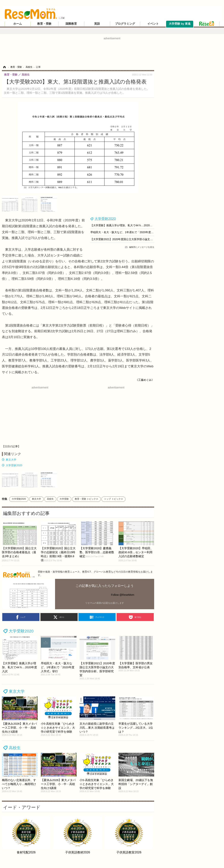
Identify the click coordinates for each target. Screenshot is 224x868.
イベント (153, 24)
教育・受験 (44, 24)
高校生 (50, 499)
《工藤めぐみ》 (145, 380)
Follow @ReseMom (123, 595)
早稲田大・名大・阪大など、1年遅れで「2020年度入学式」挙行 (129, 232)
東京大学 (11, 460)
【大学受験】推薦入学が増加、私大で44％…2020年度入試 (125, 225)
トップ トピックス (113, 499)
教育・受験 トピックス (86, 499)
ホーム (18, 24)
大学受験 (64, 499)
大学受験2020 (105, 219)
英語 (97, 24)
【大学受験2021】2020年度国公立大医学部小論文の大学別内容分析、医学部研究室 (140, 239)
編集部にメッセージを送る (142, 247)
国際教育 (71, 24)
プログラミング (125, 24)
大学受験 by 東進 (180, 24)
